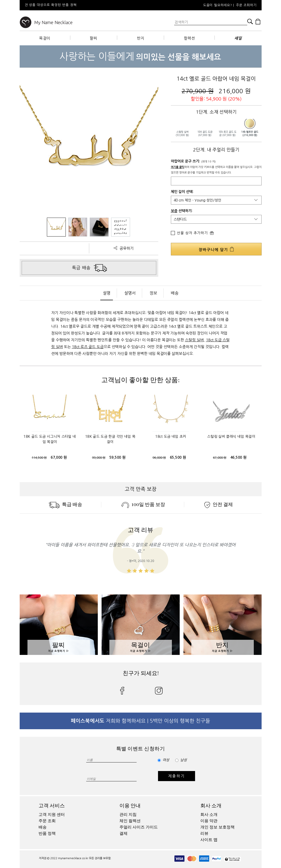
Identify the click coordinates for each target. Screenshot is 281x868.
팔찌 (93, 38)
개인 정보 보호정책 (217, 827)
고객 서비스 (52, 806)
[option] (88, 5)
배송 (175, 293)
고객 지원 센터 (52, 815)
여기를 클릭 (178, 167)
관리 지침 (128, 815)
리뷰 (204, 833)
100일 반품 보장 (143, 505)
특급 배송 (65, 505)
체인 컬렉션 (130, 821)
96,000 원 (159, 458)
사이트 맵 (209, 840)
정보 (153, 293)
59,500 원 (117, 457)
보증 (174, 211)
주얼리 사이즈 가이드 (139, 827)
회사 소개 (211, 806)
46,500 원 (238, 457)
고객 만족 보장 (141, 489)
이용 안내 (130, 806)
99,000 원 (99, 458)
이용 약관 (209, 821)
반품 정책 (47, 833)
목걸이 (45, 38)
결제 (123, 833)
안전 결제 (218, 505)
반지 (141, 38)
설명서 (130, 293)
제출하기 (177, 776)
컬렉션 (189, 38)
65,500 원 (178, 457)
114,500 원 (39, 458)
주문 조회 (47, 821)
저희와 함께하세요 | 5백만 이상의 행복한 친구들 (140, 721)
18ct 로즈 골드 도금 (88, 347)
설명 (107, 293)
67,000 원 (59, 457)
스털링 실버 (194, 340)
